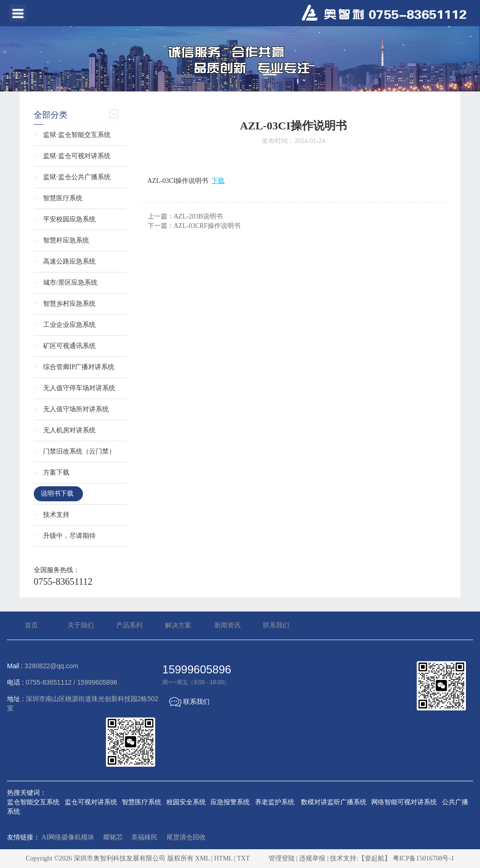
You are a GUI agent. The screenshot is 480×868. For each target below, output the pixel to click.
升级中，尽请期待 (69, 536)
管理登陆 (282, 858)
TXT (243, 858)
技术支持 (56, 515)
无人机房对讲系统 (69, 430)
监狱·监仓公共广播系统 (77, 177)
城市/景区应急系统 (70, 283)
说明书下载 (57, 494)
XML (202, 858)
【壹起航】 (375, 858)
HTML (223, 858)
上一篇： (185, 216)
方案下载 (56, 472)
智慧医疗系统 (63, 198)
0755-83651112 (63, 581)
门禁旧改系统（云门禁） (79, 451)
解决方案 (178, 625)
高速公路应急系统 (69, 261)
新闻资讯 (227, 625)
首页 (31, 625)
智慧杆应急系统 (66, 240)
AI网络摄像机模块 (68, 837)
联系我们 (276, 625)
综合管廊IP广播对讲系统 (79, 367)
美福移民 (144, 837)
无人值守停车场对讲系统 (79, 388)
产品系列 (129, 625)
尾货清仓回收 (186, 837)
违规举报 (312, 858)
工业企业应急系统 (69, 325)
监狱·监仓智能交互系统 (77, 135)
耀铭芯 (113, 837)
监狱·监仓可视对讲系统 (77, 156)
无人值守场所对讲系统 (76, 409)
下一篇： (194, 226)
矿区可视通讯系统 (69, 346)
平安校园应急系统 (69, 219)
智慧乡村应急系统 (69, 304)
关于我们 (81, 625)
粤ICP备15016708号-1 (424, 858)
